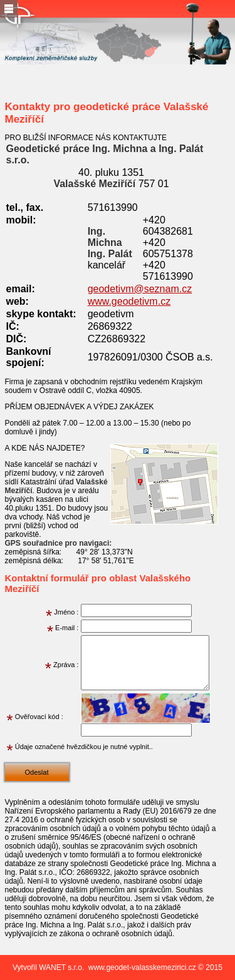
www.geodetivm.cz (129, 301)
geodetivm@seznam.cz (140, 289)
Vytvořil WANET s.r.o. (48, 967)
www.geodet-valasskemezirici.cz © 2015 (155, 967)
